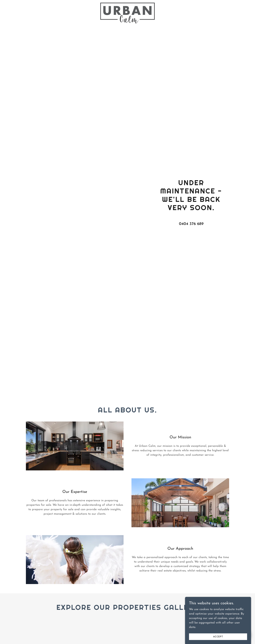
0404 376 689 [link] (191, 224)
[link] (128, 4)
